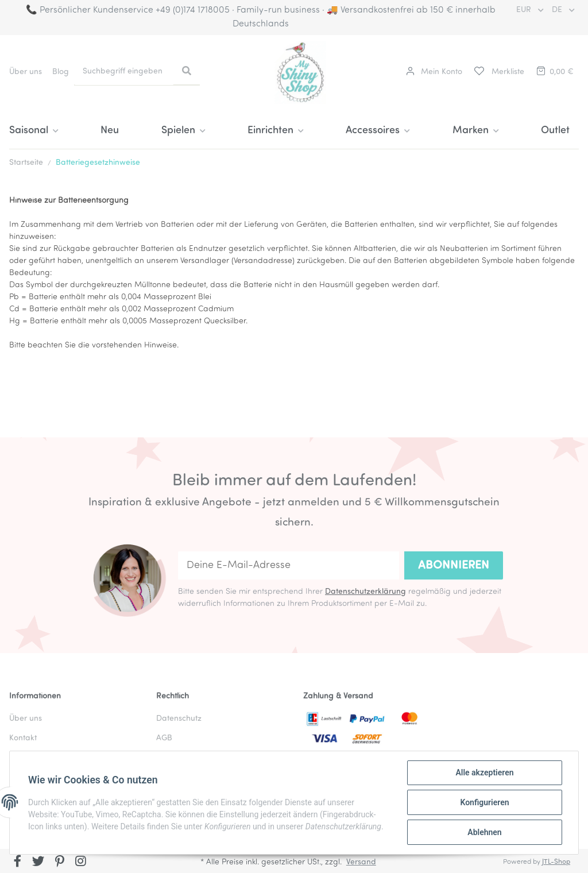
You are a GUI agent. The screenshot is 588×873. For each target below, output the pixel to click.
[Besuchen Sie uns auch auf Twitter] (39, 862)
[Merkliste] (498, 72)
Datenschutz (179, 719)
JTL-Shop (556, 862)
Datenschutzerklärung (365, 592)
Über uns (26, 72)
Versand (361, 862)
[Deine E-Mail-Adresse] (289, 565)
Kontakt (23, 738)
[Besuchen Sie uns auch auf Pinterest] (59, 862)
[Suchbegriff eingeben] (124, 72)
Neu (110, 131)
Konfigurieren (484, 802)
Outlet (555, 131)
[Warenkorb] (554, 72)
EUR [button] (525, 10)
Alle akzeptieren (484, 772)
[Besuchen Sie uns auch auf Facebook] (18, 862)
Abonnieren (454, 566)
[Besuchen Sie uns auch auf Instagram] (81, 862)
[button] (434, 72)
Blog (61, 72)
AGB (164, 738)
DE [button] (558, 10)
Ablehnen (484, 832)
